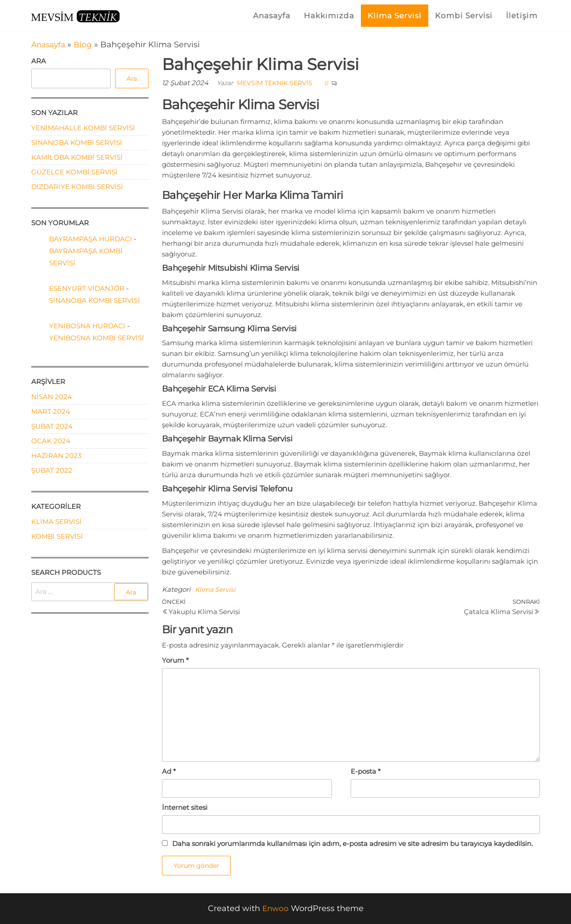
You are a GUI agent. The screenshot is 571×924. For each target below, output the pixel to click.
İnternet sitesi (185, 807)
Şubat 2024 (52, 426)
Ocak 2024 (51, 441)
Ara (39, 61)
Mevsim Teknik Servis (275, 83)
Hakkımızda (329, 16)
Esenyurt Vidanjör (87, 288)
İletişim (522, 16)
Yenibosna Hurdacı (87, 326)
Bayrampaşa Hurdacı (91, 239)
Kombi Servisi (464, 16)
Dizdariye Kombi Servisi (77, 187)
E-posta (366, 771)
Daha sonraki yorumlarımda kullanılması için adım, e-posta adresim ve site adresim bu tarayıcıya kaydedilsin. (352, 844)
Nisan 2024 (52, 397)
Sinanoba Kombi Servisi (77, 142)
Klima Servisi (395, 16)
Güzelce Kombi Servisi (74, 172)
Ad (169, 771)
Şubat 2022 (52, 470)
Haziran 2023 (56, 456)
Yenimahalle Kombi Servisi (83, 128)
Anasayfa (272, 16)
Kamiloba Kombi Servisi (77, 157)
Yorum (175, 660)
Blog (86, 45)
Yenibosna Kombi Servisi (97, 338)
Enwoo (275, 908)
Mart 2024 (51, 411)
